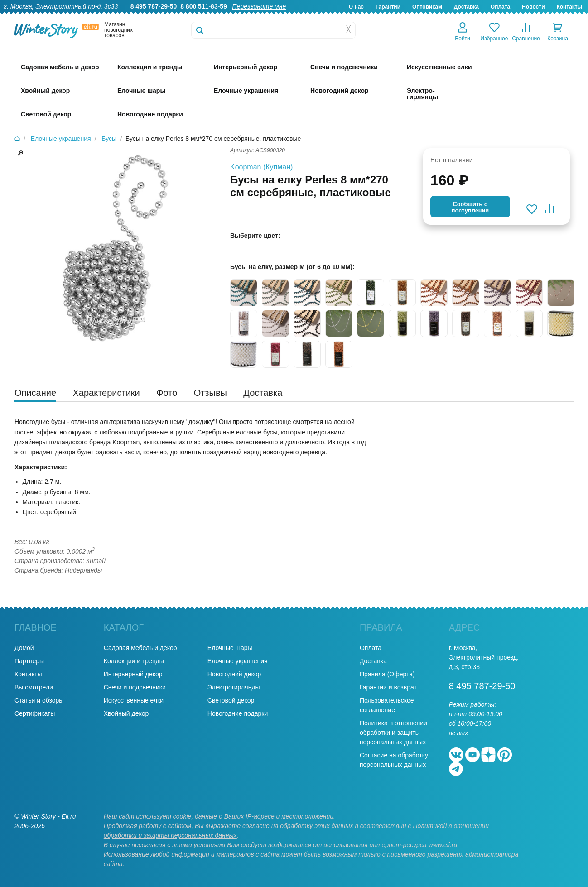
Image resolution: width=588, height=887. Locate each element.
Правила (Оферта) (387, 674)
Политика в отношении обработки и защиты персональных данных (393, 733)
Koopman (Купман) (261, 167)
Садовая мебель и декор (140, 648)
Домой (24, 648)
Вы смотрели (34, 687)
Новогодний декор (234, 674)
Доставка (466, 7)
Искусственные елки (134, 700)
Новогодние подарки (238, 713)
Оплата (500, 7)
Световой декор (231, 700)
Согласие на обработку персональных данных (394, 760)
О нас (356, 7)
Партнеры (29, 661)
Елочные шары (230, 648)
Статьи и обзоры (39, 700)
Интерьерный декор (133, 674)
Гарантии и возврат (388, 687)
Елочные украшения (238, 661)
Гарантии (388, 7)
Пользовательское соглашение (387, 705)
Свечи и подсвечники (135, 687)
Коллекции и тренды (134, 661)
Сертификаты (35, 713)
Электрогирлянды (234, 687)
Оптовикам (427, 7)
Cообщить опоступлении (470, 207)
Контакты (569, 7)
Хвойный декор (126, 713)
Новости (533, 7)
